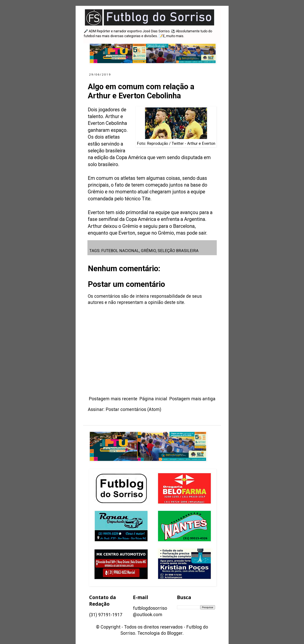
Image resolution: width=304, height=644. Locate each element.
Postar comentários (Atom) (133, 409)
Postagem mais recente (113, 399)
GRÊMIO (148, 251)
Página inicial (153, 399)
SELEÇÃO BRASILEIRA (178, 251)
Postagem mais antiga (192, 399)
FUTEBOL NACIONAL (120, 251)
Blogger (175, 633)
